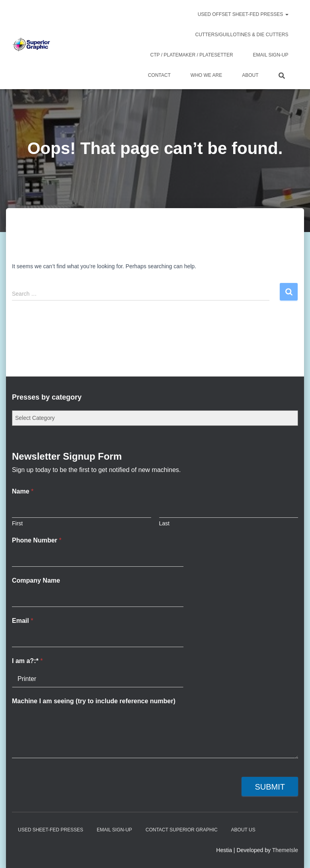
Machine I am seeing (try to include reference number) (94, 701)
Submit (270, 787)
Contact (159, 75)
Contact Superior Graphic (182, 830)
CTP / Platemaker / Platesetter (192, 55)
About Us (243, 830)
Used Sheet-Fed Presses (51, 830)
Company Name (36, 580)
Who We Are (206, 75)
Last (164, 523)
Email (22, 621)
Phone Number (37, 540)
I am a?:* (27, 661)
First (17, 523)
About (250, 75)
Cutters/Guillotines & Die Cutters (242, 35)
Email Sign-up (271, 55)
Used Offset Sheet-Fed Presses (243, 14)
